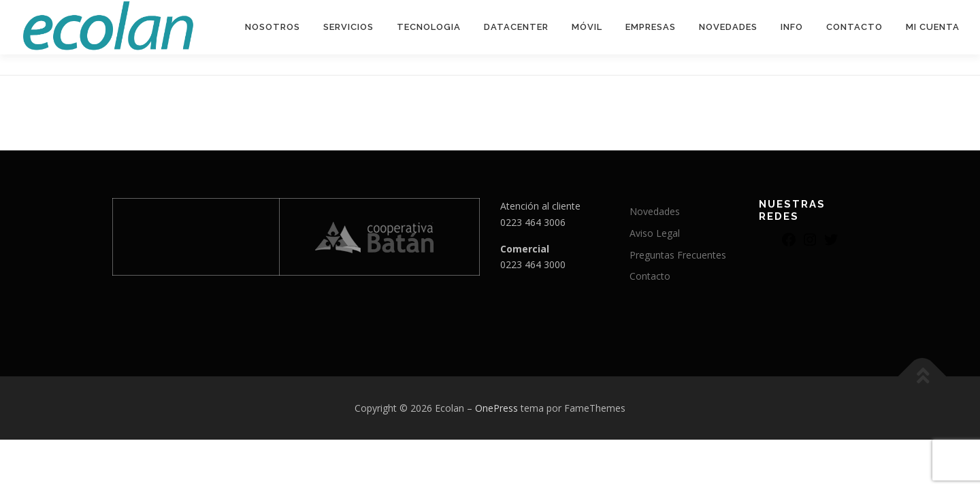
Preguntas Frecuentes (678, 255)
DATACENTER (516, 27)
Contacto (854, 27)
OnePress (496, 408)
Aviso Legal (655, 233)
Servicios (348, 27)
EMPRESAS (651, 27)
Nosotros (273, 27)
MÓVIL (587, 27)
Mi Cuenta (933, 27)
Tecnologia (429, 27)
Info (792, 27)
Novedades (728, 27)
